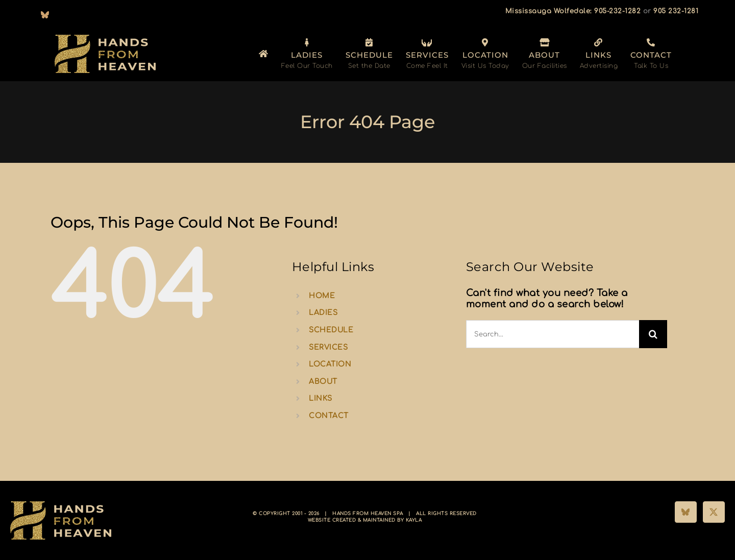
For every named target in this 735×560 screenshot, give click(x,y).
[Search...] (553, 334)
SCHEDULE (331, 330)
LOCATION (330, 364)
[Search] (653, 334)
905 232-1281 (676, 11)
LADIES (323, 313)
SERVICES (328, 347)
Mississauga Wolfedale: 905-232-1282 (573, 11)
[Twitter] (714, 512)
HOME (322, 296)
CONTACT (329, 416)
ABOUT (323, 382)
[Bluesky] (686, 512)
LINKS (321, 398)
